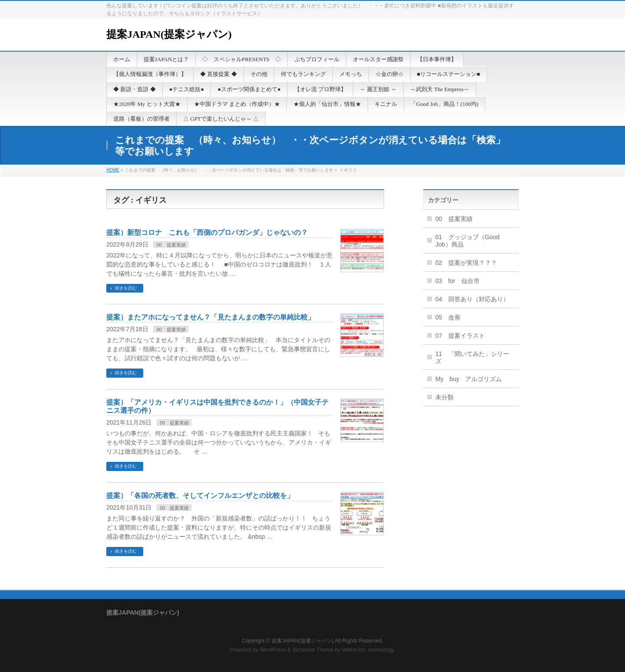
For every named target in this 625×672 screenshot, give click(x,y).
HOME (113, 170)
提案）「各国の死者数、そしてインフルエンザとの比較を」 (200, 496)
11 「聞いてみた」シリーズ (472, 357)
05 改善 (448, 317)
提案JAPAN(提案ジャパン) (169, 34)
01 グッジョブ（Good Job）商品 (467, 241)
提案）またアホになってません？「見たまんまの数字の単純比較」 (211, 317)
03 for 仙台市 (457, 281)
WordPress (273, 650)
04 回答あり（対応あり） (472, 299)
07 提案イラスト (460, 336)
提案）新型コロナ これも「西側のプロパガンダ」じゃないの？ (207, 232)
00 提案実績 (171, 245)
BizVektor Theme (313, 650)
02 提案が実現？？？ (466, 263)
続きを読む (126, 288)
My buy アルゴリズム (469, 379)
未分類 (444, 397)
